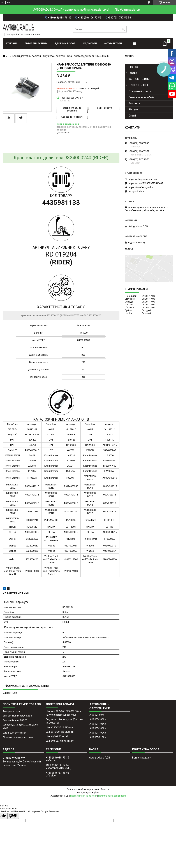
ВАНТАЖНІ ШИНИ (139, 79)
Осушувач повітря (54, 56)
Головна (12, 43)
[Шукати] (123, 29)
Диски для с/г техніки (14, 733)
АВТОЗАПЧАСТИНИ (36, 43)
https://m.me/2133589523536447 (146, 183)
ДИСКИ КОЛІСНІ (138, 85)
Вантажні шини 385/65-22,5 (17, 716)
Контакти (134, 103)
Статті (132, 116)
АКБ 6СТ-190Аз (98, 733)
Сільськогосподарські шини (18, 737)
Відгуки (133, 110)
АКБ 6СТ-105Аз (98, 724)
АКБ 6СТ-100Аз (98, 719)
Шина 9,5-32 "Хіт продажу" (60, 741)
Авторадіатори (11, 711)
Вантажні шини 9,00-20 (15, 720)
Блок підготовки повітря (26, 56)
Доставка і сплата (140, 91)
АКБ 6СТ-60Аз (97, 715)
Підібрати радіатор (127, 10)
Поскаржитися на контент (83, 796)
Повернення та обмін (141, 97)
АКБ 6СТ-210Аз (98, 737)
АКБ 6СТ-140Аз (98, 728)
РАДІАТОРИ (90, 43)
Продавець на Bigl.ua (88, 793)
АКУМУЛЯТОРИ (113, 43)
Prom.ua (105, 789)
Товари (133, 73)
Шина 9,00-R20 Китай (57, 736)
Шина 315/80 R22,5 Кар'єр (60, 732)
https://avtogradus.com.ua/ (143, 179)
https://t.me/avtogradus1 (142, 187)
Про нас (133, 67)
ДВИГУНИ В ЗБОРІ (65, 43)
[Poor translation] (13, 816)
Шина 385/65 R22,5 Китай (59, 727)
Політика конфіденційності (112, 796)
